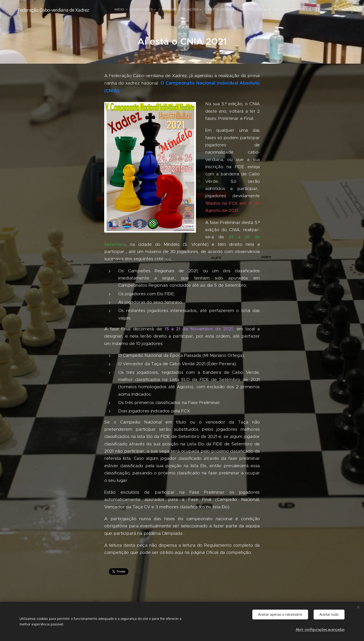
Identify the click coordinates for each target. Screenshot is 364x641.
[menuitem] (125, 10)
